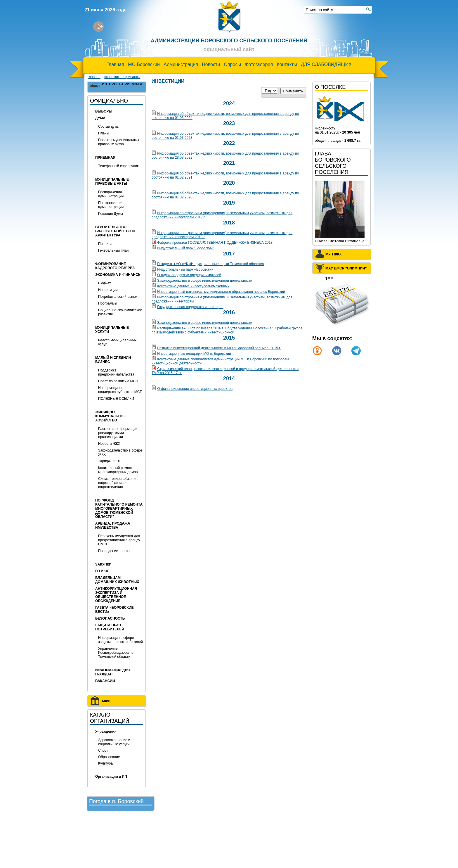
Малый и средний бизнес (113, 360)
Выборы (104, 111)
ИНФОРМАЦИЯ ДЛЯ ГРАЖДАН (112, 672)
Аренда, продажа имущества (113, 525)
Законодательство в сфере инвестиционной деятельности (205, 281)
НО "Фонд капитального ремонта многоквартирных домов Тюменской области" (119, 509)
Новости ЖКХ (109, 444)
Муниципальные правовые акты (112, 181)
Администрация (181, 64)
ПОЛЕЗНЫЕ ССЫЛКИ (116, 399)
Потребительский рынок (118, 297)
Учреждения (106, 732)
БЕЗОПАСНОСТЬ (110, 618)
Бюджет (104, 283)
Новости (211, 64)
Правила (105, 244)
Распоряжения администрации (111, 194)
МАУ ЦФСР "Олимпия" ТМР (346, 269)
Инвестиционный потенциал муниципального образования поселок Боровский (221, 292)
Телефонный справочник (118, 166)
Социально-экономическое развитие (120, 312)
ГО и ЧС (102, 571)
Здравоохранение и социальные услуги (114, 742)
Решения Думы (111, 214)
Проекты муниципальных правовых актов (119, 142)
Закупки (103, 564)
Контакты (287, 64)
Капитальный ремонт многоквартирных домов (118, 470)
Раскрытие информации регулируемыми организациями (118, 433)
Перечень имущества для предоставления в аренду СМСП (119, 540)
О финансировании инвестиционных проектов (195, 389)
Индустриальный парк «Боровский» (186, 269)
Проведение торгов (114, 551)
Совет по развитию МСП (118, 381)
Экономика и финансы (122, 77)
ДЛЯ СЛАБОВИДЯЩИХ (326, 64)
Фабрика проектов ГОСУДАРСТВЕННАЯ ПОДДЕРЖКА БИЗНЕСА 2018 (215, 243)
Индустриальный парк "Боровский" (185, 248)
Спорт (103, 751)
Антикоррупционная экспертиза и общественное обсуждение (116, 595)
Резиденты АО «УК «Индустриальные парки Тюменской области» (211, 264)
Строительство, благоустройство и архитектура (115, 231)
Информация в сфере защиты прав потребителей (120, 640)
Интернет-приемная (122, 84)
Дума (100, 118)
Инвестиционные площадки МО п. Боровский (194, 354)
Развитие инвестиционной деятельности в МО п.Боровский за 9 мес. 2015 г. (219, 348)
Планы (104, 133)
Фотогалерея (259, 64)
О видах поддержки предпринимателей (189, 275)
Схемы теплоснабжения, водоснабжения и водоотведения (118, 483)
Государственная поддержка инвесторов (190, 307)
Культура (105, 763)
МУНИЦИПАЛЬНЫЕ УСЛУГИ (112, 330)
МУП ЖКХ (334, 254)
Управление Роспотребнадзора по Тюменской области (116, 653)
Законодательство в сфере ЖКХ (120, 452)
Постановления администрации (111, 205)
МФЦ (106, 701)
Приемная (105, 158)
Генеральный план (113, 250)
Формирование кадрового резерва (115, 266)
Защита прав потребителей (110, 627)
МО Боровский (144, 64)
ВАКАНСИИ (105, 681)
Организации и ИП (111, 777)
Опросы (233, 64)
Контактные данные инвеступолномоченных (193, 286)
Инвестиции (108, 290)
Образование (109, 757)
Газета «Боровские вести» (114, 610)
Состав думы (109, 127)
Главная (115, 64)
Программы (108, 303)
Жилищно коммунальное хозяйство (111, 416)
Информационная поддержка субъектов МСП (120, 390)
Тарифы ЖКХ (109, 461)
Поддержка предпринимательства (116, 372)
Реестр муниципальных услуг (117, 342)
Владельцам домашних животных (117, 580)
